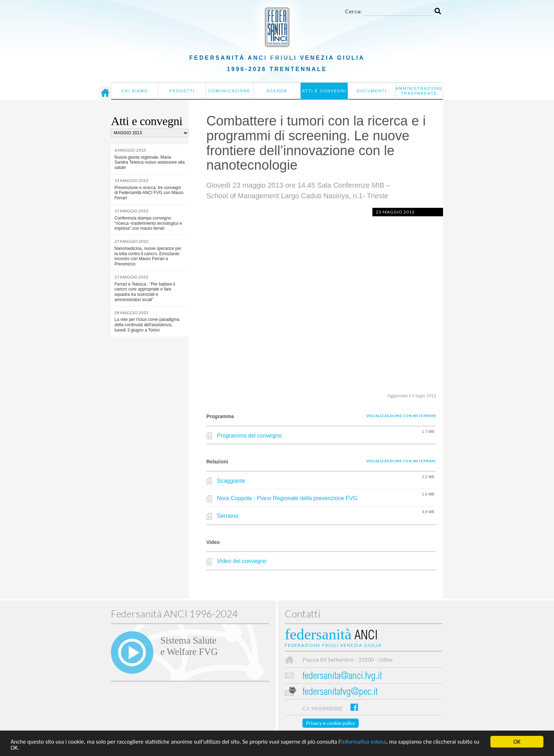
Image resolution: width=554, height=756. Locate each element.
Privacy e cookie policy (331, 723)
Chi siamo (134, 91)
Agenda (277, 91)
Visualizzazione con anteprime (401, 416)
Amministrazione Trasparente (419, 91)
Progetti (182, 91)
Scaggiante (231, 481)
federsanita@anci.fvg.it (342, 677)
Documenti (372, 91)
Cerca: (353, 11)
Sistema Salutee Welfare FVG (189, 646)
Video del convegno (242, 561)
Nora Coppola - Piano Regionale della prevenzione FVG (287, 498)
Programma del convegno (249, 436)
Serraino (228, 516)
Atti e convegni (324, 91)
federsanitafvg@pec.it (340, 693)
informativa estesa (364, 742)
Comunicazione (229, 91)
